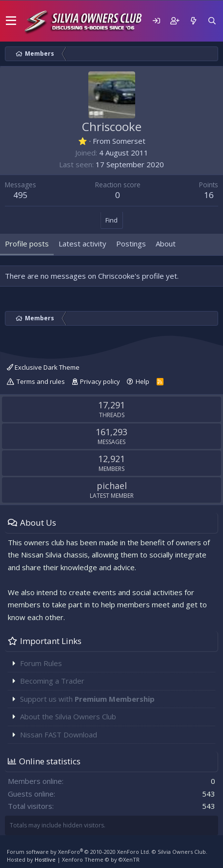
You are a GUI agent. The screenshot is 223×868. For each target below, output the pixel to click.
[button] (11, 21)
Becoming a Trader (52, 681)
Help (142, 381)
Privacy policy (100, 381)
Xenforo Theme (101, 859)
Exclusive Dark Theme (43, 367)
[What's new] (193, 21)
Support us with (87, 699)
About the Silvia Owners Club (68, 716)
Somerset (129, 141)
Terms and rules (41, 381)
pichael (112, 486)
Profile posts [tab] (27, 244)
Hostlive (45, 859)
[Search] (212, 21)
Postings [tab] (131, 244)
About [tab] (166, 244)
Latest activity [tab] (82, 244)
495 (20, 195)
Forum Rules (41, 663)
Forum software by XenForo (79, 852)
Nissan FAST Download (59, 734)
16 (209, 195)
